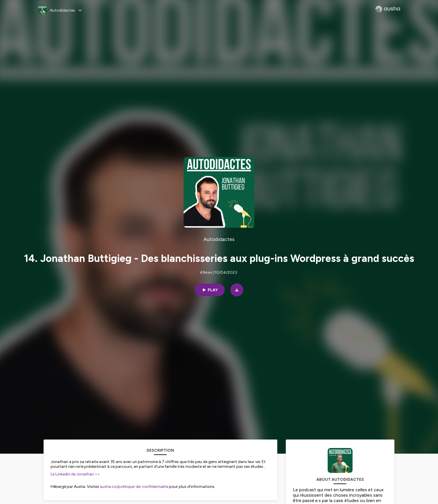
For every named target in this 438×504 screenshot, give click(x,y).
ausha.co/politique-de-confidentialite (134, 487)
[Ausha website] (388, 9)
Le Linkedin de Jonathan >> (75, 474)
